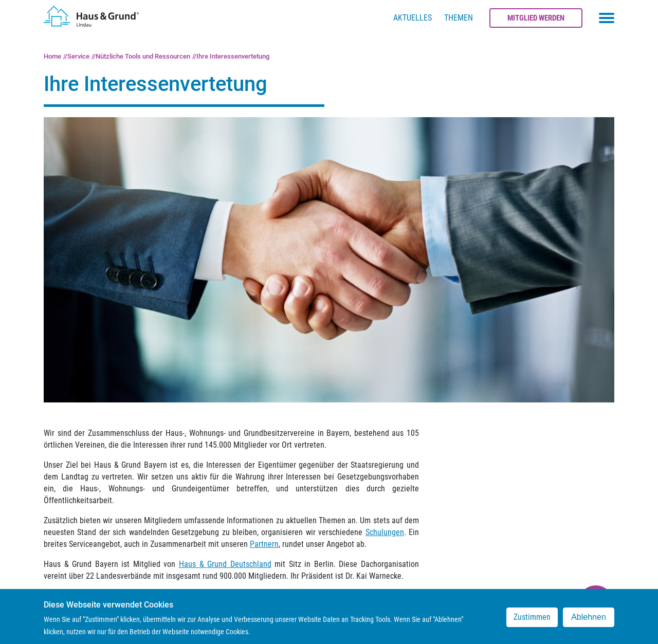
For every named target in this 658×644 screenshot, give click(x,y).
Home (52, 56)
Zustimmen (532, 621)
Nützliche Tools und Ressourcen (143, 56)
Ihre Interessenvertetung (233, 56)
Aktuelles (413, 18)
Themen (459, 18)
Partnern (264, 544)
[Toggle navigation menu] (607, 18)
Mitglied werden (536, 18)
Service (78, 56)
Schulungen (385, 532)
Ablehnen (589, 621)
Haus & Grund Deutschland (225, 564)
